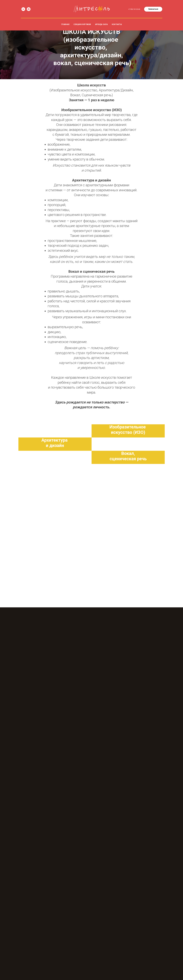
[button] (153, 9)
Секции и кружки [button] (82, 24)
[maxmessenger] (29, 9)
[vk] (23, 9)
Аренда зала (101, 24)
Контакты (117, 24)
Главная (65, 24)
